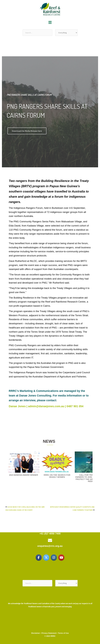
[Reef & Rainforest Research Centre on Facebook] (39, 557)
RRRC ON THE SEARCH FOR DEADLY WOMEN (62, 476)
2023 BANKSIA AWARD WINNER (29, 475)
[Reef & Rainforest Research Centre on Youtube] (61, 557)
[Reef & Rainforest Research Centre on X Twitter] (46, 557)
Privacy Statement (49, 633)
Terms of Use (63, 633)
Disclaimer (36, 633)
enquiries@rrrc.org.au (50, 546)
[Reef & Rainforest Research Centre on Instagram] (54, 557)
